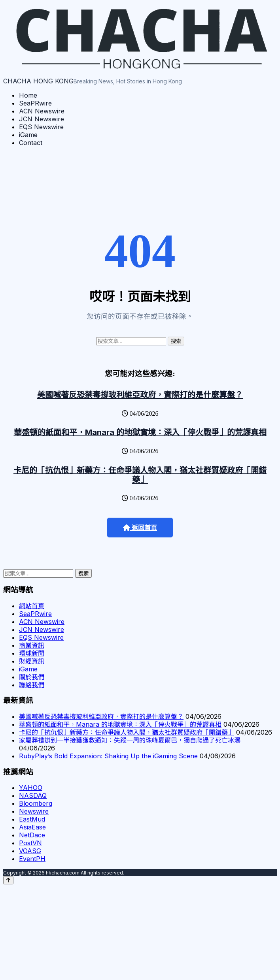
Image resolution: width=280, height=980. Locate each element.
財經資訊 (32, 661)
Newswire (34, 811)
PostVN (30, 843)
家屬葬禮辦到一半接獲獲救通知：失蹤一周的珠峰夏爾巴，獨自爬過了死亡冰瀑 (130, 740)
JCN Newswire (42, 119)
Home (28, 95)
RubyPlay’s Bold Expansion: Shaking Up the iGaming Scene (108, 756)
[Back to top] (8, 880)
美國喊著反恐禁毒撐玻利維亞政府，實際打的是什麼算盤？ (140, 395)
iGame (28, 135)
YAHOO (31, 788)
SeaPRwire (35, 103)
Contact (31, 143)
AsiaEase (32, 827)
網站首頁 (32, 606)
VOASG (30, 851)
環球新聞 (32, 653)
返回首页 (140, 528)
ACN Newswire (42, 111)
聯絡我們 (32, 685)
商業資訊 (32, 645)
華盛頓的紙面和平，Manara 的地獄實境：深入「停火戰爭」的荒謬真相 (140, 432)
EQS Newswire (41, 127)
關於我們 (32, 677)
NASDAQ (33, 795)
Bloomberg (36, 803)
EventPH (32, 859)
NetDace (32, 835)
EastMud (32, 819)
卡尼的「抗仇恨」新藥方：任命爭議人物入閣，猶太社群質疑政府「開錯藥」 (140, 475)
